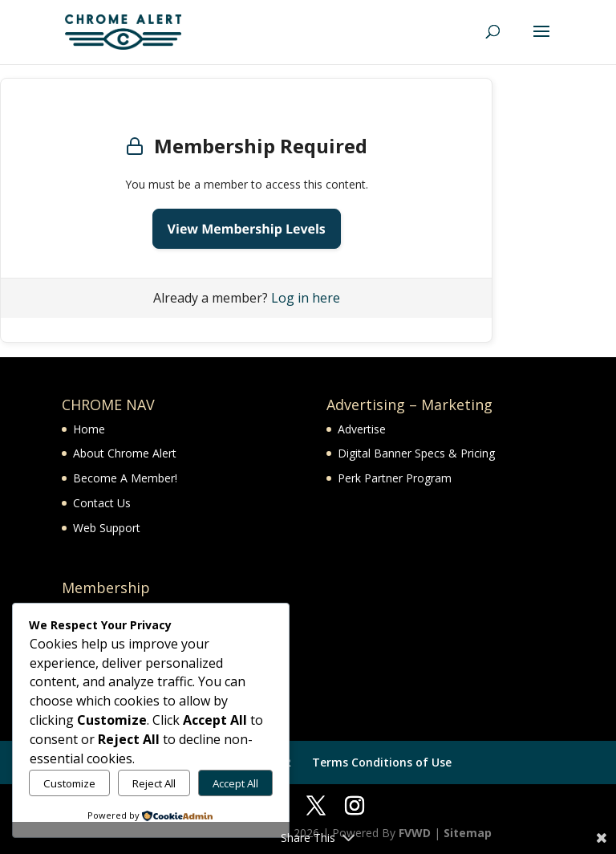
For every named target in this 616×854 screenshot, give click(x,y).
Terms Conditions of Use (382, 762)
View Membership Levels (247, 229)
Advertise (362, 429)
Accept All (235, 783)
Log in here (306, 298)
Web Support (107, 528)
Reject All (154, 783)
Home (89, 429)
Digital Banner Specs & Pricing (416, 453)
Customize (69, 783)
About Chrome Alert (125, 453)
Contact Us (102, 503)
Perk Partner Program (395, 478)
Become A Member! (125, 478)
